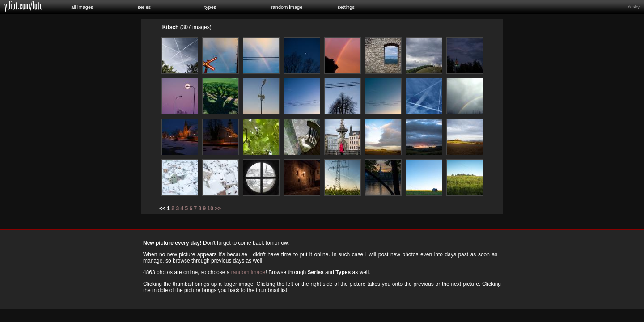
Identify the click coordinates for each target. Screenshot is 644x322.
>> (218, 208)
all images (82, 7)
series (144, 7)
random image (287, 7)
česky (634, 7)
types (210, 7)
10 (210, 208)
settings (346, 7)
